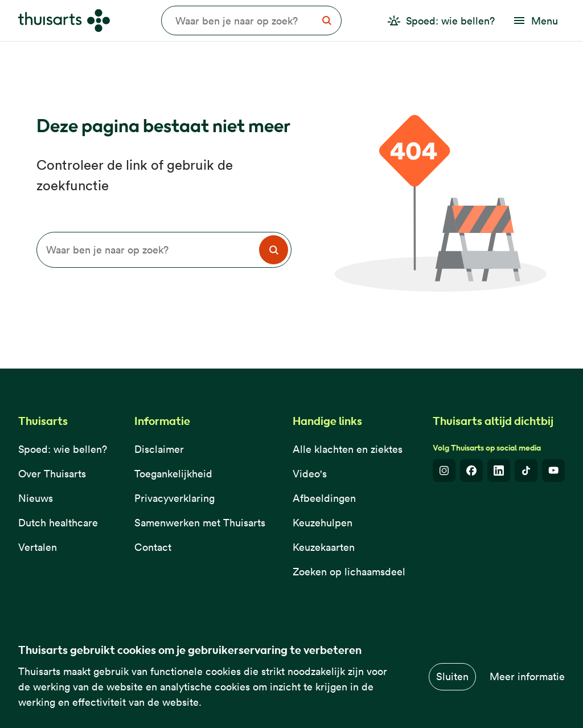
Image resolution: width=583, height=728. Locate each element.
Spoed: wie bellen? (63, 449)
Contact (153, 547)
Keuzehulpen (323, 523)
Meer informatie (527, 676)
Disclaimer (159, 449)
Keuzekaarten (324, 547)
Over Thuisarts (52, 474)
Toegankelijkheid (173, 474)
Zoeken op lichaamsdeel (349, 572)
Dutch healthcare (58, 523)
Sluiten (452, 676)
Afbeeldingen (324, 498)
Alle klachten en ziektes (348, 449)
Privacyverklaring (175, 498)
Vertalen (38, 547)
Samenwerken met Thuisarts (200, 523)
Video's (310, 474)
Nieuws (36, 498)
